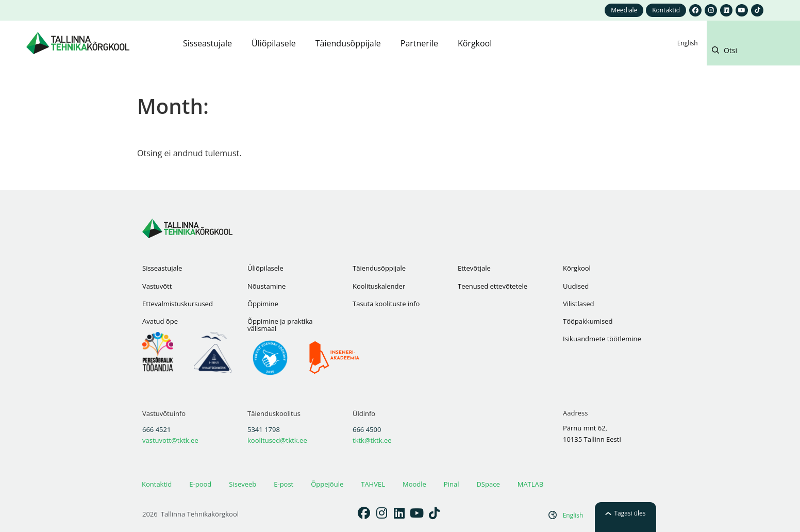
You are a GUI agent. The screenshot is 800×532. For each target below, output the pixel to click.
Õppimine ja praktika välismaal (280, 325)
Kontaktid (157, 484)
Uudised (576, 286)
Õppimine (263, 304)
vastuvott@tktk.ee (170, 440)
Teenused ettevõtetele (493, 286)
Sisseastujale (162, 268)
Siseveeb (243, 484)
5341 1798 (264, 429)
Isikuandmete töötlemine (602, 339)
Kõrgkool (577, 268)
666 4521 (156, 429)
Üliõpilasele (265, 268)
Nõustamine (266, 286)
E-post (284, 484)
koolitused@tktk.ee (277, 440)
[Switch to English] (688, 43)
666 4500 (367, 429)
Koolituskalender (379, 286)
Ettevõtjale (474, 268)
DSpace (488, 484)
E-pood (200, 484)
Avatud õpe (160, 321)
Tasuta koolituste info (386, 304)
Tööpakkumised (588, 321)
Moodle (414, 484)
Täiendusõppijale (379, 268)
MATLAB (530, 484)
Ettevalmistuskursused (178, 304)
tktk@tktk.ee (372, 440)
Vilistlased (578, 304)
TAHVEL (373, 484)
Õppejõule (327, 484)
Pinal (452, 484)
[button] (753, 52)
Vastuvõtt (157, 286)
